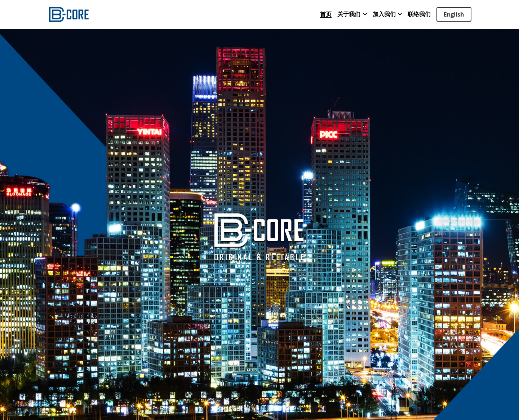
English (454, 14)
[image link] (69, 14)
